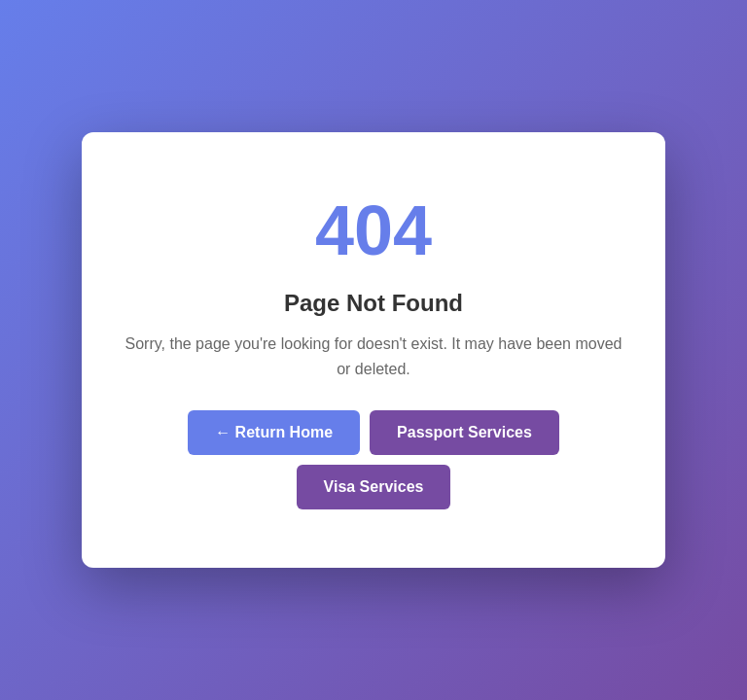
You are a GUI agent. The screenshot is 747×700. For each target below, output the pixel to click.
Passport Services (464, 432)
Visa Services (374, 487)
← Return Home (274, 432)
